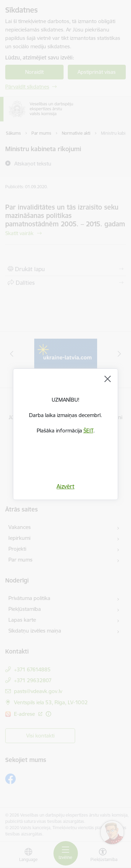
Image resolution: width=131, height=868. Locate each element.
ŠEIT (88, 431)
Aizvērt (65, 486)
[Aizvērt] (108, 379)
